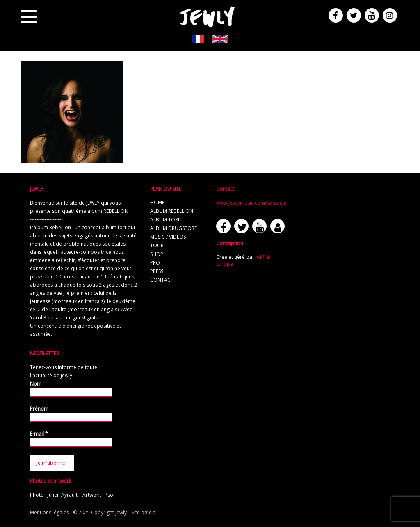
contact (162, 280)
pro (155, 263)
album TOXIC (166, 220)
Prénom (39, 409)
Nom (36, 384)
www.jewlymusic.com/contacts (251, 203)
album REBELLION (172, 211)
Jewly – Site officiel (136, 512)
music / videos (168, 237)
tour (157, 245)
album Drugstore (173, 228)
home (157, 202)
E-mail (39, 434)
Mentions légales (49, 512)
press (157, 271)
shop (157, 254)
